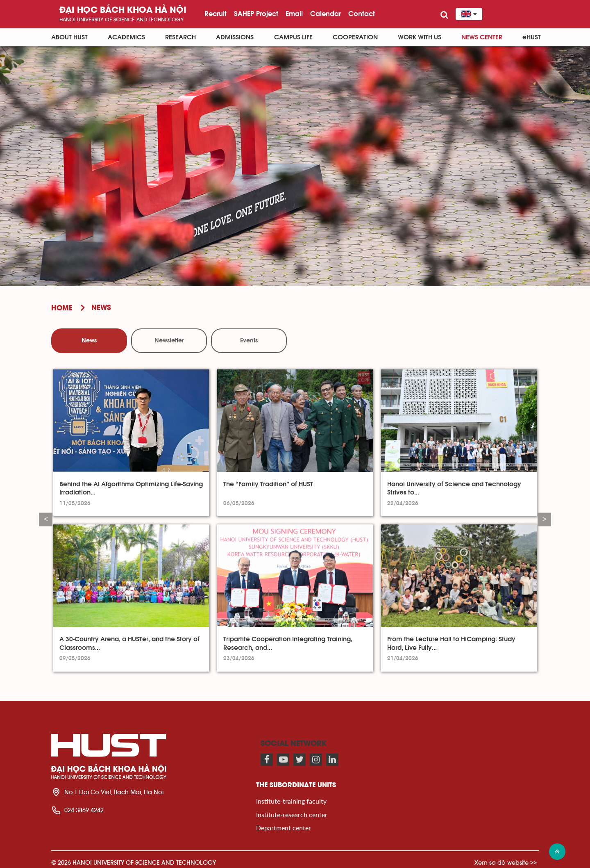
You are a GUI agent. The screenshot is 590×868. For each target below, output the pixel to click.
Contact (362, 14)
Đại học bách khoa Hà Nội (123, 10)
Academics (126, 37)
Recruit (216, 14)
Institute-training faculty (291, 801)
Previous (46, 519)
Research (180, 37)
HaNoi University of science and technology (121, 19)
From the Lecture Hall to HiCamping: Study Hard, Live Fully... (451, 643)
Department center (284, 828)
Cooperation (355, 37)
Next (544, 519)
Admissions (235, 37)
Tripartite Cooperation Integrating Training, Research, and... (288, 643)
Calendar (326, 14)
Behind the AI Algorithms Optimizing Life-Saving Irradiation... (131, 488)
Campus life (293, 37)
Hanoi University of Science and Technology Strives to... (454, 488)
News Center (482, 37)
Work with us (420, 37)
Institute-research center (292, 814)
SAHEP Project (256, 14)
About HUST (69, 37)
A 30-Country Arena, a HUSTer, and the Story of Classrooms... (129, 643)
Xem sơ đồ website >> (506, 862)
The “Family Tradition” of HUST (268, 484)
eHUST (532, 37)
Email (294, 14)
